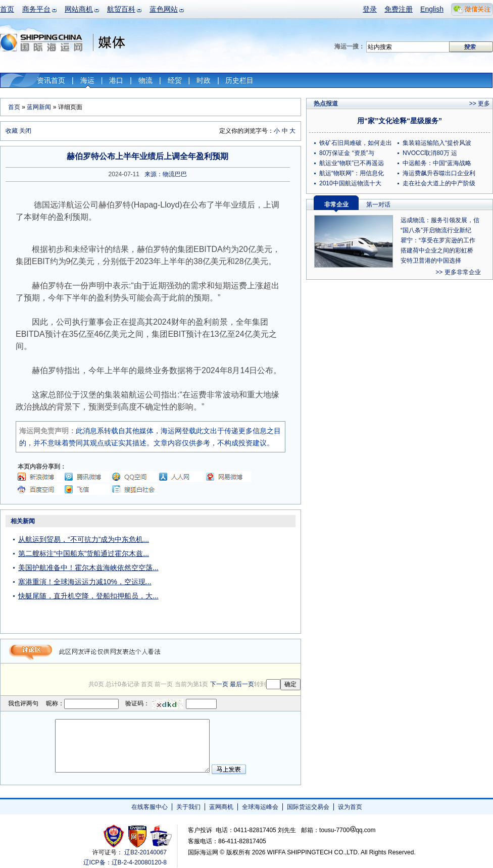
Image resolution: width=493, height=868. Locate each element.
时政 (204, 80)
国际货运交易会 (308, 807)
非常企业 (336, 205)
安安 (160, 836)
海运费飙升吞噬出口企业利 (439, 173)
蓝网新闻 (39, 107)
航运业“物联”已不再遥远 (352, 163)
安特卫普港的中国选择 (431, 261)
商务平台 (36, 9)
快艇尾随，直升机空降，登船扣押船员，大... (88, 596)
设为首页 (350, 807)
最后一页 (242, 684)
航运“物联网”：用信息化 (352, 173)
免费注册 (399, 9)
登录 (370, 9)
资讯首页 (51, 80)
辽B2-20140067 (145, 852)
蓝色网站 (164, 9)
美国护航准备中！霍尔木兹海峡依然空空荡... (88, 568)
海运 (87, 80)
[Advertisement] (237, 578)
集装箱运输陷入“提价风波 (437, 143)
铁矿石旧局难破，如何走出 (356, 143)
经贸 (175, 80)
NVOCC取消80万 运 (430, 153)
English (432, 9)
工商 (115, 836)
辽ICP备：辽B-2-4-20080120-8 (125, 862)
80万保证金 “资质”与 (347, 153)
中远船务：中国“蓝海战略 (437, 163)
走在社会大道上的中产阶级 (439, 183)
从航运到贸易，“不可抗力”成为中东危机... (84, 539)
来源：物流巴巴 (166, 174)
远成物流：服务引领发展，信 (440, 220)
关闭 (25, 131)
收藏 (12, 131)
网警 (138, 836)
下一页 (219, 684)
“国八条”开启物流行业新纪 (436, 230)
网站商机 (79, 9)
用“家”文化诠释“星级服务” (400, 121)
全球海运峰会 (260, 807)
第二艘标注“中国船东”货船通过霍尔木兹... (84, 553)
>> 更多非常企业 (458, 272)
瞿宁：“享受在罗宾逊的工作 (438, 240)
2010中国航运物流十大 (350, 183)
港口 (116, 80)
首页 (7, 9)
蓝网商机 (221, 807)
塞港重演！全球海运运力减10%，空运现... (85, 582)
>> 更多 (480, 104)
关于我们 (188, 807)
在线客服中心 (150, 807)
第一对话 (378, 205)
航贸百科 (121, 9)
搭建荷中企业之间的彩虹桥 (437, 250)
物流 (145, 80)
